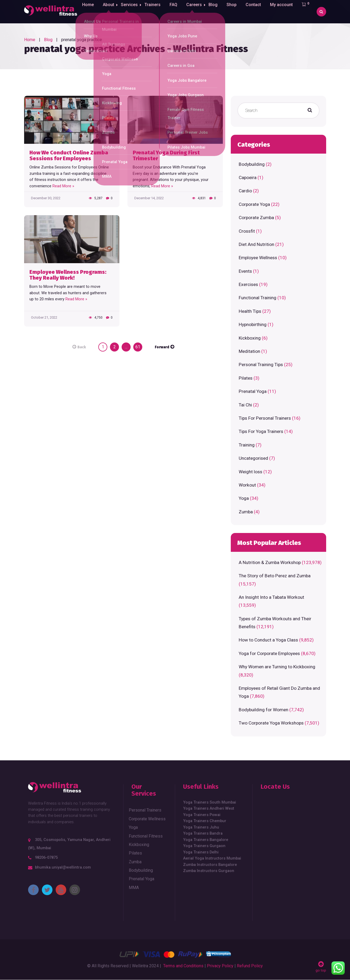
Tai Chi (245, 405)
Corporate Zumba (256, 218)
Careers (197, 12)
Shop (236, 12)
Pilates (246, 378)
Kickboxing (250, 338)
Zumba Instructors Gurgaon (209, 871)
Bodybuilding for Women (263, 710)
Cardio (245, 191)
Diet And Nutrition (256, 244)
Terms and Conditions (183, 966)
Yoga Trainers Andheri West (209, 808)
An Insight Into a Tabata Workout (271, 597)
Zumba (246, 512)
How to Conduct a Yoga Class (268, 640)
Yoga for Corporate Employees (269, 653)
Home (87, 12)
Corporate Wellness (147, 819)
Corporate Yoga (254, 204)
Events (245, 271)
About (108, 12)
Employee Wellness (258, 258)
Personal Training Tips (261, 365)
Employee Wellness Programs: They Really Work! (68, 275)
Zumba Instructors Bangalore (210, 865)
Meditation (249, 351)
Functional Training (258, 298)
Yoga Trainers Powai (202, 815)
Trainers (155, 12)
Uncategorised (253, 458)
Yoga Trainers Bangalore (206, 840)
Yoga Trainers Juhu (201, 827)
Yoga (244, 498)
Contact (258, 12)
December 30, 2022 (46, 198)
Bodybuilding (252, 164)
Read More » (63, 186)
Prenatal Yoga (253, 391)
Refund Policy (250, 966)
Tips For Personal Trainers (265, 418)
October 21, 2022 (44, 317)
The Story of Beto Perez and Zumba (275, 576)
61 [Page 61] (138, 347)
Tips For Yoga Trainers (261, 431)
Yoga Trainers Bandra (203, 833)
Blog (217, 12)
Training (247, 445)
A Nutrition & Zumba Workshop (270, 562)
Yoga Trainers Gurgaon (204, 846)
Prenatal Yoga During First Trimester (166, 156)
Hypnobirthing (253, 324)
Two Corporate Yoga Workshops (271, 723)
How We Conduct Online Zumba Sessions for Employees (69, 156)
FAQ (176, 12)
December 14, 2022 (149, 198)
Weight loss (251, 472)
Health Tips (250, 311)
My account (286, 12)
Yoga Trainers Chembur (205, 821)
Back (82, 347)
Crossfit (247, 231)
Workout (247, 485)
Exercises (248, 284)
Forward (162, 347)
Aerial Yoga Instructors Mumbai (212, 858)
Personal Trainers (145, 810)
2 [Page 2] (115, 347)
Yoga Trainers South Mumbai (210, 802)
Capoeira (248, 177)
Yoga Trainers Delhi (201, 852)
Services (130, 12)
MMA (134, 888)
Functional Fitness (146, 836)
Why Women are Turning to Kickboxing (277, 667)
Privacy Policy (220, 966)
